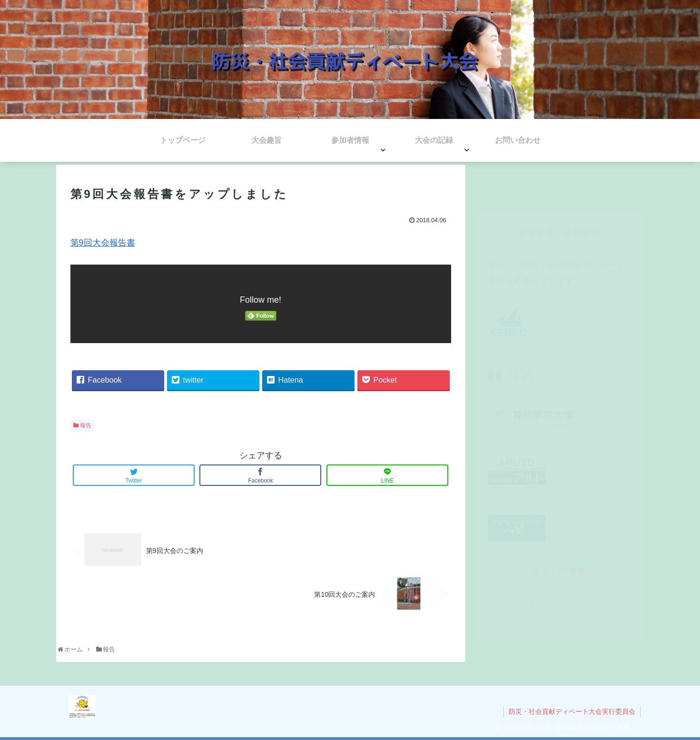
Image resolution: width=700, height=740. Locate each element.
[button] (622, 565)
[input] (560, 564)
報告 (86, 425)
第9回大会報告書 (103, 243)
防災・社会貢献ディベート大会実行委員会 (572, 711)
